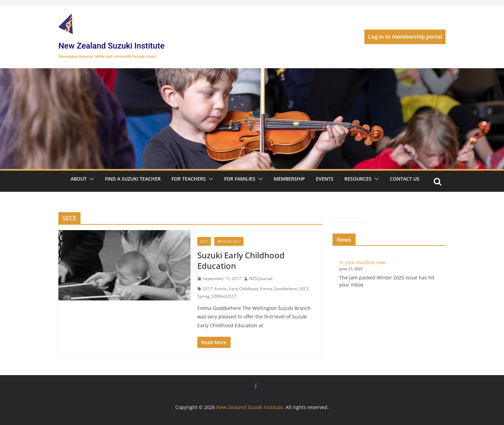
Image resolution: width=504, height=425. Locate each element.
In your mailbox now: (363, 262)
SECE (304, 289)
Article (220, 289)
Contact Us (405, 179)
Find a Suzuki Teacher (133, 179)
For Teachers (189, 179)
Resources (358, 179)
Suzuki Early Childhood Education (241, 260)
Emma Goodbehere (279, 289)
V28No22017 (224, 296)
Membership (289, 179)
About (79, 179)
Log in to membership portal (405, 37)
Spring (203, 296)
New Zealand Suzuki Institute (111, 46)
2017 (204, 241)
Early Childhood (243, 289)
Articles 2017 (229, 241)
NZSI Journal (261, 279)
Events (325, 179)
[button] (90, 179)
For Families (240, 179)
